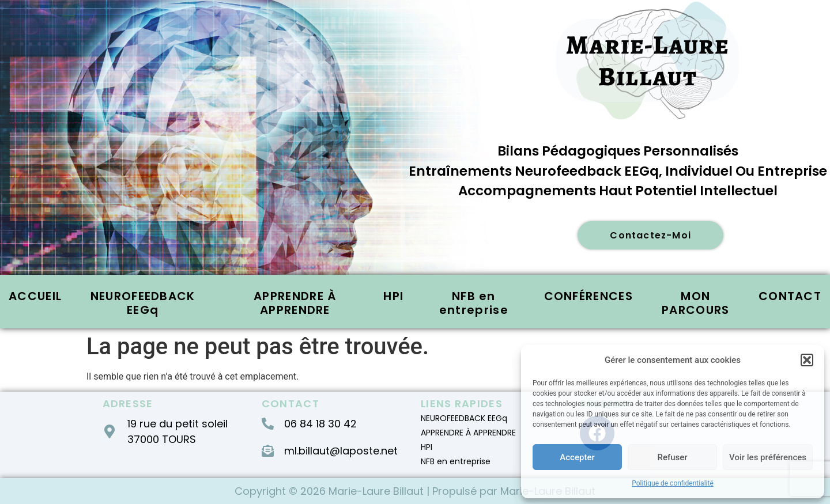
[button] (807, 360)
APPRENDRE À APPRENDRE (295, 303)
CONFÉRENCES (588, 296)
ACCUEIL (35, 296)
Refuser (672, 457)
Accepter (577, 457)
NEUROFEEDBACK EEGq (143, 303)
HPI (393, 296)
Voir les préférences (768, 457)
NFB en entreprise (474, 303)
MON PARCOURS (695, 303)
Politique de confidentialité (673, 483)
